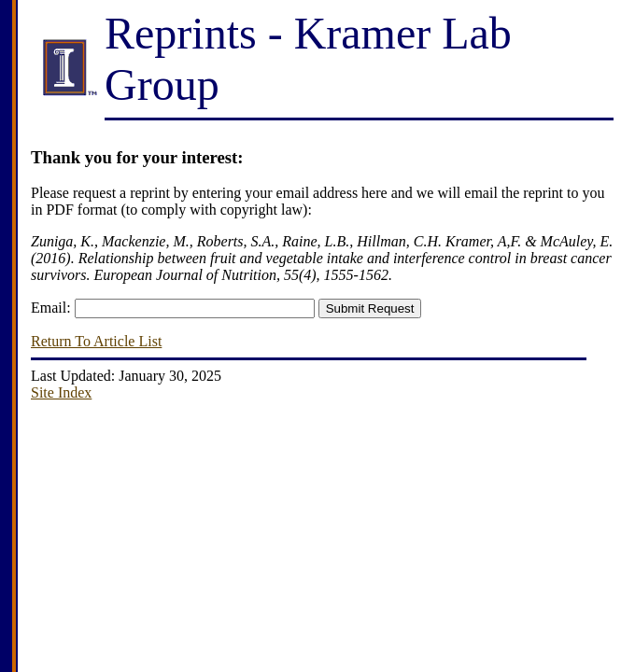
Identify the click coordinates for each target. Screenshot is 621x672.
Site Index (61, 392)
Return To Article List (96, 341)
